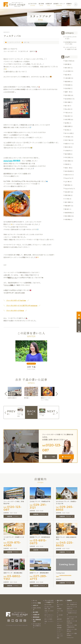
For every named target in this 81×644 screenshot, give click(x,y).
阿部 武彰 (68, 195)
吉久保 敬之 (68, 99)
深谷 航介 (68, 116)
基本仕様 (59, 619)
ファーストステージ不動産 (60, 636)
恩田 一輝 (68, 168)
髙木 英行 (68, 68)
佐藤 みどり (68, 144)
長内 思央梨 (68, 171)
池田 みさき (68, 175)
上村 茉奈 (68, 71)
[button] (6, 394)
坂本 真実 (68, 161)
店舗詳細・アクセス (13, 516)
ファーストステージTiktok (15, 310)
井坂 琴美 (68, 119)
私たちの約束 (48, 605)
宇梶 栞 (67, 164)
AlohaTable (8, 161)
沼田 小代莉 (68, 61)
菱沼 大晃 (68, 147)
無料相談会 (68, 457)
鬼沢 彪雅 (68, 154)
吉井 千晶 (27, 42)
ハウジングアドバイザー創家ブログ (71, 48)
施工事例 (36, 612)
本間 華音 (68, 219)
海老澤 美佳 (68, 213)
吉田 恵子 (68, 192)
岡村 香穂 (68, 216)
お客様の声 (36, 615)
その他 (67, 199)
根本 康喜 (68, 102)
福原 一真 (68, 92)
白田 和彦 (68, 88)
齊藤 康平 (68, 206)
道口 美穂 (68, 202)
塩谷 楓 (67, 75)
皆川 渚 (67, 106)
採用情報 (59, 628)
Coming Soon (70, 637)
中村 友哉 (68, 157)
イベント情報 (9, 285)
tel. (52, 448)
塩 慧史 (67, 123)
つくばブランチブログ (14, 42)
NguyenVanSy (69, 188)
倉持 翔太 (68, 185)
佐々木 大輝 (68, 133)
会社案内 (59, 609)
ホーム (35, 600)
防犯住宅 (59, 625)
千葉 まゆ (68, 113)
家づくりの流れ (49, 619)
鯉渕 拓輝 (68, 126)
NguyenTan (68, 178)
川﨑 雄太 (68, 137)
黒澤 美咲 (68, 82)
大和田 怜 (68, 151)
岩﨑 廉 (67, 64)
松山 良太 (68, 109)
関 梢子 (67, 209)
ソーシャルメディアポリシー (37, 626)
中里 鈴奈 (68, 85)
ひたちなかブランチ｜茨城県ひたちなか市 (72, 613)
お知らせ (36, 605)
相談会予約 (79, 317)
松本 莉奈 (68, 95)
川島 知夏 (68, 78)
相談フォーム (12, 278)
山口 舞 (67, 182)
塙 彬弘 (67, 130)
